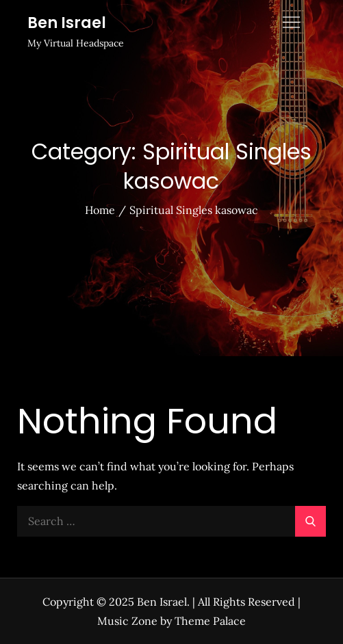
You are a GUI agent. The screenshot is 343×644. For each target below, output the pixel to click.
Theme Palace (210, 621)
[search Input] (171, 521)
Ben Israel (67, 23)
